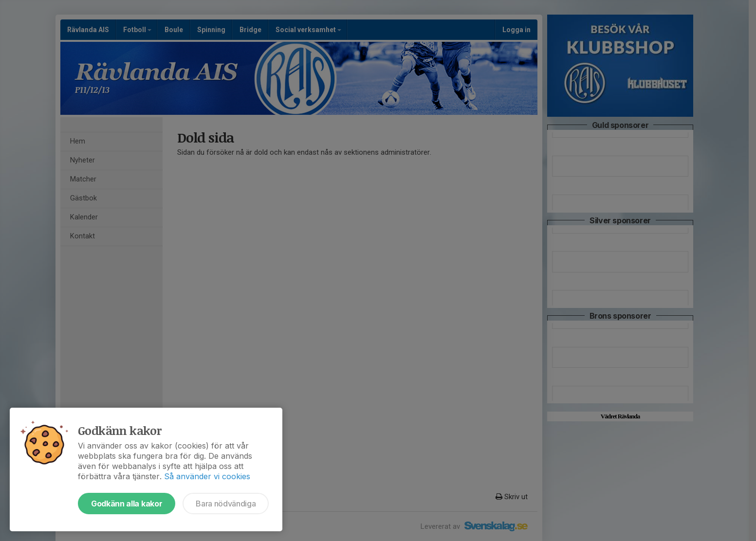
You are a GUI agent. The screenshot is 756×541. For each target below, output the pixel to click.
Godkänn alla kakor (127, 504)
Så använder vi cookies (207, 476)
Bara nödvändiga (226, 504)
